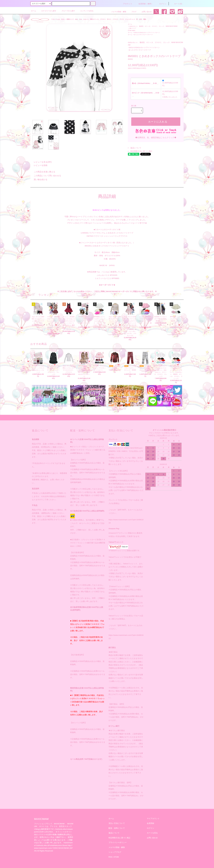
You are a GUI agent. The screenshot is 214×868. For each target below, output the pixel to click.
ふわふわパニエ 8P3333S (107, 275)
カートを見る (152, 833)
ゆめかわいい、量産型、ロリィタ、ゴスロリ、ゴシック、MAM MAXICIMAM (153, 26)
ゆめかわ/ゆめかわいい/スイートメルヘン (147, 32)
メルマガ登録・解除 (117, 12)
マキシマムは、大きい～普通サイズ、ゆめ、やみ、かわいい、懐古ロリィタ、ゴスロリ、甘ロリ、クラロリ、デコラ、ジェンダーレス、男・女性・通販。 (99, 19)
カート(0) (177, 4)
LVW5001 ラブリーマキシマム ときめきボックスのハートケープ (107, 233)
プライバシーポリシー (118, 842)
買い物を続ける (39, 179)
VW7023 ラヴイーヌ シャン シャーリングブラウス (107, 236)
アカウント (126, 4)
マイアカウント (153, 819)
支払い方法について (117, 823)
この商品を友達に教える (43, 172)
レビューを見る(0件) (41, 162)
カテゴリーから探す (47, 11)
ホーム (34, 11)
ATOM (116, 857)
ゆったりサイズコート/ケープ (143, 35)
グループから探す (67, 11)
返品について (136, 148)
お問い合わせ (145, 12)
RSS (110, 857)
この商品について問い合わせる (46, 176)
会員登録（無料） (144, 4)
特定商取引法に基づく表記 (141, 151)
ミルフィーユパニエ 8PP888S (107, 278)
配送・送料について (117, 828)
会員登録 (150, 823)
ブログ (132, 12)
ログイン (161, 4)
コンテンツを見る (85, 11)
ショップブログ (115, 852)
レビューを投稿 (39, 165)
